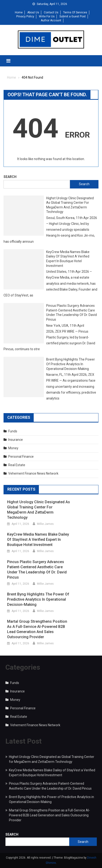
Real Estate (17, 465)
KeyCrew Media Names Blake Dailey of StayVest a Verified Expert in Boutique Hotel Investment (68, 259)
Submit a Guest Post (73, 16)
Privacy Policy (25, 16)
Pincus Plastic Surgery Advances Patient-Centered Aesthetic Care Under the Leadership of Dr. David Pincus (71, 313)
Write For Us (47, 16)
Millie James (45, 524)
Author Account (51, 20)
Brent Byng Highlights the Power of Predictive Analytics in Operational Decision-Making (71, 364)
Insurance (16, 440)
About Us (33, 12)
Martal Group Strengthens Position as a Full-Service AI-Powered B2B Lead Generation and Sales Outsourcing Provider (37, 629)
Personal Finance (21, 457)
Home (19, 12)
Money (13, 448)
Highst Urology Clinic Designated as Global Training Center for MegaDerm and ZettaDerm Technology (70, 205)
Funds (13, 431)
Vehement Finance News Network (33, 473)
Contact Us (51, 12)
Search (10, 177)
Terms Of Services (75, 12)
